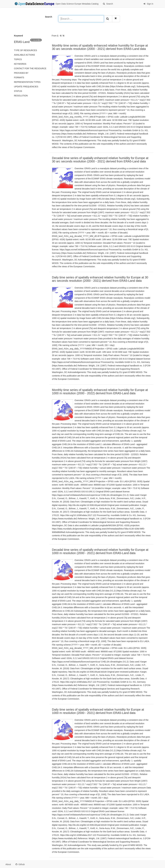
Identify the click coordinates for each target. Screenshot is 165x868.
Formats (19, 77)
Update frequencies (26, 87)
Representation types (27, 82)
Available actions (24, 55)
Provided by (21, 73)
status (18, 91)
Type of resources (25, 50)
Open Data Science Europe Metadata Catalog (56, 4)
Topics (18, 59)
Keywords (20, 64)
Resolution (21, 96)
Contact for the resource (30, 68)
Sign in (148, 4)
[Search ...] (81, 19)
